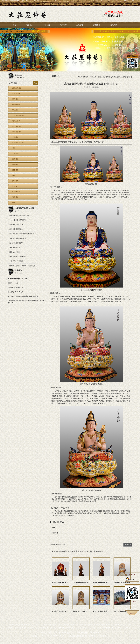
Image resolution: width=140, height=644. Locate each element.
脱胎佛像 (102, 511)
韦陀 (83, 628)
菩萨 (109, 190)
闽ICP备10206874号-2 (74, 633)
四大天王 (61, 628)
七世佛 (49, 625)
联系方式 (114, 25)
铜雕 (84, 511)
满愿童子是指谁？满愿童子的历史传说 (22, 266)
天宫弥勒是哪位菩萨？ (17, 225)
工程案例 (80, 25)
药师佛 (114, 190)
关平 (98, 628)
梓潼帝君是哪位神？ (16, 229)
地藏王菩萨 (69, 628)
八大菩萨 (125, 628)
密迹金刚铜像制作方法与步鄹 (19, 215)
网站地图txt (95, 633)
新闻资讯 (97, 25)
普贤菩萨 (54, 628)
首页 (14, 25)
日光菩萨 (93, 197)
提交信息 (128, 545)
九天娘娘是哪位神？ (16, 243)
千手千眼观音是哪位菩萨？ (19, 220)
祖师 (49, 628)
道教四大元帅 (109, 628)
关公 (75, 628)
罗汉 (79, 628)
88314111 (130, 580)
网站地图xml (86, 633)
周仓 (31, 628)
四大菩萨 (118, 628)
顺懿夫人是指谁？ (16, 252)
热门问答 (63, 25)
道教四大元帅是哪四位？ (18, 238)
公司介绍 (46, 25)
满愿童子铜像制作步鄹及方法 (19, 257)
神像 (94, 511)
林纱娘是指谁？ (15, 247)
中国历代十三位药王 (16, 261)
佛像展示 (29, 25)
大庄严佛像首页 (83, 77)
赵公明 (92, 628)
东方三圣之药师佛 (88, 290)
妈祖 (87, 628)
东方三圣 (93, 77)
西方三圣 (80, 190)
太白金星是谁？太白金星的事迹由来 (22, 234)
